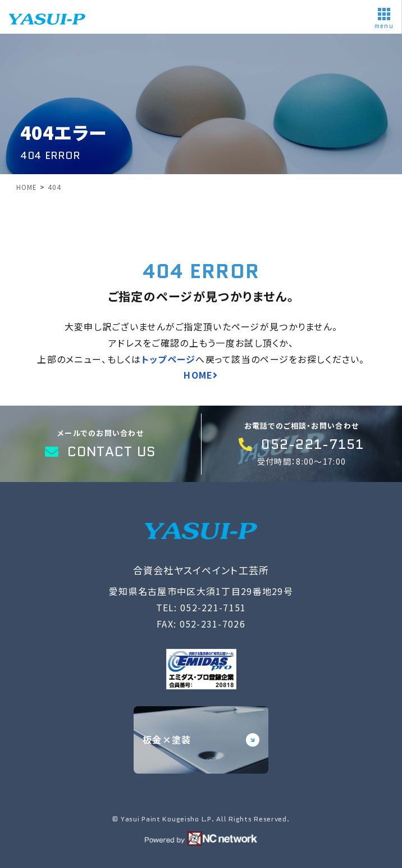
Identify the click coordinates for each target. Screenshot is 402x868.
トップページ (169, 359)
